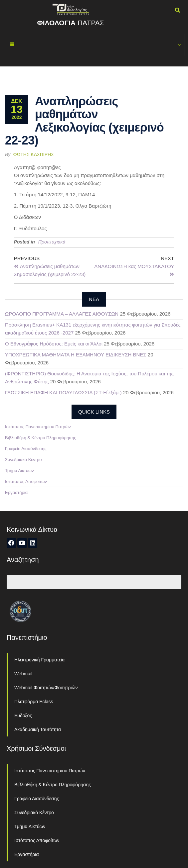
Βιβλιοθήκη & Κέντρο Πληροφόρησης (41, 438)
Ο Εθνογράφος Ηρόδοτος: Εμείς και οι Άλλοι (54, 344)
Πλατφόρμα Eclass (34, 702)
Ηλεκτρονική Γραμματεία (39, 660)
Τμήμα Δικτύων (19, 471)
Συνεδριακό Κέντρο (23, 460)
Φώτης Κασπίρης (34, 154)
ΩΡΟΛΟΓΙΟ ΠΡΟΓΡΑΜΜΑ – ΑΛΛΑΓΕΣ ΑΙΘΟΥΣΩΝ (62, 314)
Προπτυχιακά (52, 242)
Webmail (23, 674)
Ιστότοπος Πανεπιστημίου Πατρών (38, 427)
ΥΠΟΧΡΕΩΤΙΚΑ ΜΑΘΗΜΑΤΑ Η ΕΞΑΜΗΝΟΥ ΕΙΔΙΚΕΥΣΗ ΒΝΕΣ (76, 355)
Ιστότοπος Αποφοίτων (26, 482)
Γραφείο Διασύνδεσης (26, 449)
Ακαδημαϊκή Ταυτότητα (38, 729)
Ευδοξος (23, 716)
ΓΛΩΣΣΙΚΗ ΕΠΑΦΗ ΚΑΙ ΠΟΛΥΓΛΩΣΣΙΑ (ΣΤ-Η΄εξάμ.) (63, 392)
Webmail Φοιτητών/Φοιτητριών (46, 688)
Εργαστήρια (16, 492)
